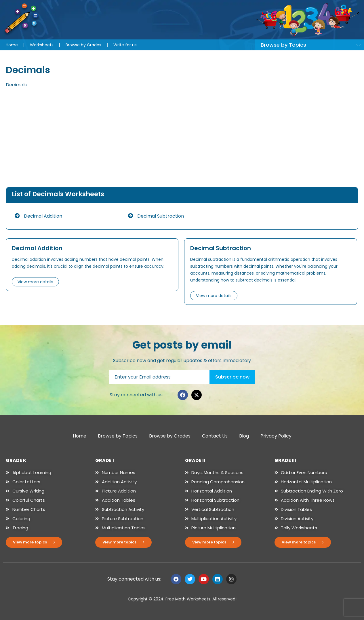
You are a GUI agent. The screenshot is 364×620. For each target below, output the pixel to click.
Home (12, 45)
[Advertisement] (182, 138)
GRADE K (16, 460)
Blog (244, 436)
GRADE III (285, 460)
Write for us (125, 45)
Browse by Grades (83, 45)
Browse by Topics (118, 436)
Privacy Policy (276, 436)
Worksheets (42, 45)
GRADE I (105, 460)
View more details (35, 282)
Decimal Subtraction (156, 216)
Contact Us (215, 436)
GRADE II (195, 460)
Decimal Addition (38, 216)
